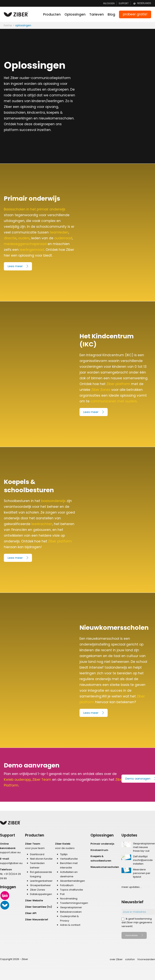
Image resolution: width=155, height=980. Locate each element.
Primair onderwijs (102, 844)
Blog (111, 14)
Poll (62, 894)
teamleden (59, 232)
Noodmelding (69, 899)
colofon (130, 959)
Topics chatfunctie (72, 890)
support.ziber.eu (10, 852)
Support (124, 3)
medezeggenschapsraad (25, 244)
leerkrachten (42, 524)
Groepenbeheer (40, 885)
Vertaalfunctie (69, 859)
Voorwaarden (146, 959)
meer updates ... (132, 887)
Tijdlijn (64, 854)
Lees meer (15, 266)
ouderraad (63, 238)
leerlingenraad (32, 250)
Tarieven (97, 14)
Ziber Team (42, 780)
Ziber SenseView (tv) (39, 907)
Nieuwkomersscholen (105, 867)
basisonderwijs (53, 501)
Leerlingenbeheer (41, 881)
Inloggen (109, 3)
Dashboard (37, 854)
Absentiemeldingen (72, 881)
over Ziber (116, 959)
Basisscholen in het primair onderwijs (35, 209)
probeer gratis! (135, 14)
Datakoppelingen (41, 894)
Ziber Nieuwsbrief (37, 920)
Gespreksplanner (71, 907)
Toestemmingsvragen (74, 903)
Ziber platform (118, 384)
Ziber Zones (101, 390)
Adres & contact (70, 925)
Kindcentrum (99, 850)
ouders (24, 238)
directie (10, 238)
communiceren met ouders (114, 401)
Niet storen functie (41, 859)
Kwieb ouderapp (17, 780)
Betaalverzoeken (71, 912)
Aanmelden (132, 935)
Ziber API (31, 913)
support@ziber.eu (11, 863)
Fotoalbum (67, 885)
